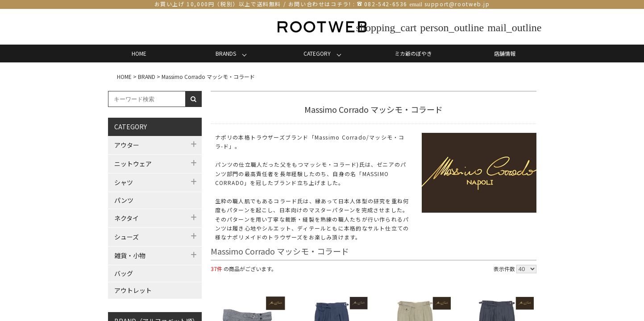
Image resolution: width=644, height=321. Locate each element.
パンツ (124, 200)
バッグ (124, 273)
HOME (139, 53)
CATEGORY (317, 53)
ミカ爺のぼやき (413, 53)
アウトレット (133, 290)
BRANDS (226, 53)
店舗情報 (505, 53)
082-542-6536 (386, 4)
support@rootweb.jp (457, 4)
